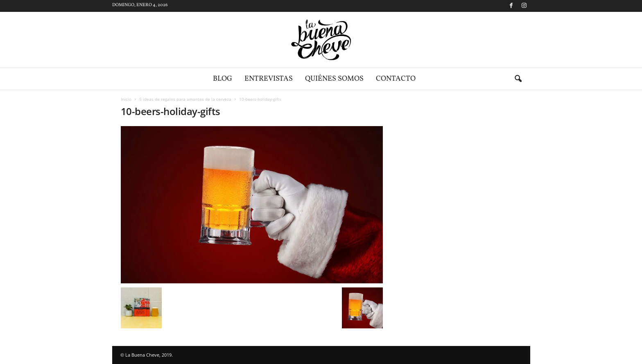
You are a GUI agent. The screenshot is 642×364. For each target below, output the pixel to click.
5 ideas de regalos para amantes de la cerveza (185, 99)
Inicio (126, 99)
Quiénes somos (334, 79)
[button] (518, 79)
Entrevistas (269, 79)
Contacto (396, 79)
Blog (223, 79)
